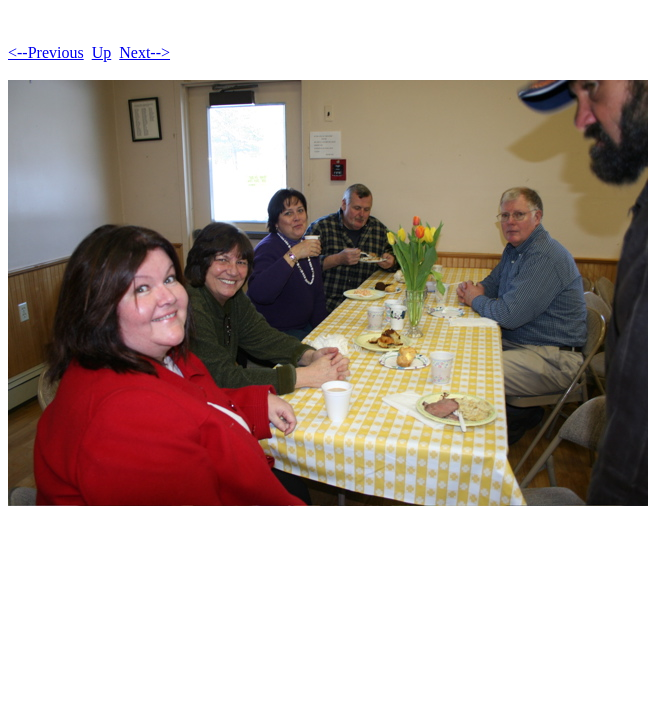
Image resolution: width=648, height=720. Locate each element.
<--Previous (46, 52)
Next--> (144, 52)
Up (102, 52)
